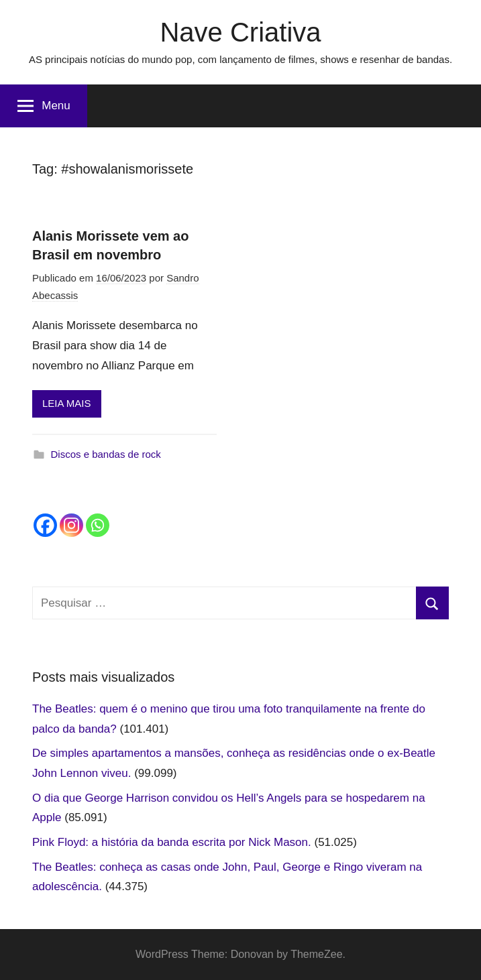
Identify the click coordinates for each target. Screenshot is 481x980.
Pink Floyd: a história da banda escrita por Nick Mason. (172, 842)
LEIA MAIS (67, 403)
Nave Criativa (240, 32)
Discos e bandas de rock (106, 454)
